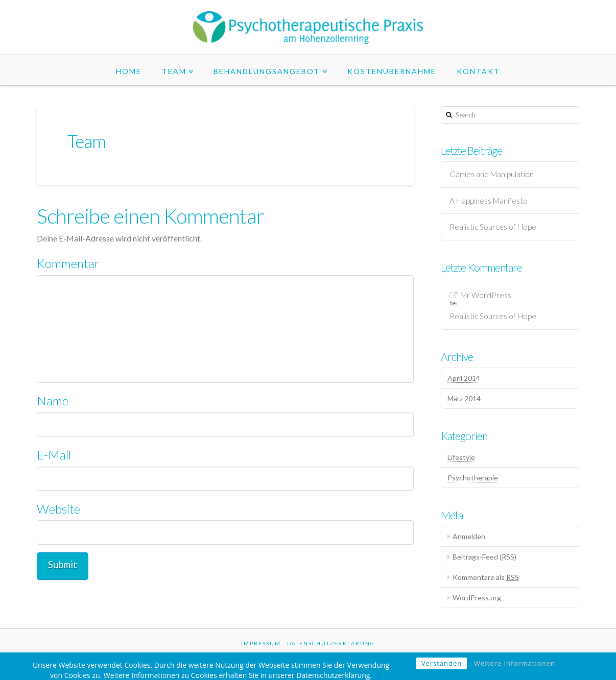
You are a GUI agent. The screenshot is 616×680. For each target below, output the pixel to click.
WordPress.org (477, 598)
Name (53, 400)
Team (174, 71)
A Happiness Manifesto (489, 201)
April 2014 (464, 378)
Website (58, 509)
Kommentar (68, 263)
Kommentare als (486, 577)
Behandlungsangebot (267, 71)
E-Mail (54, 455)
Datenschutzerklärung (331, 643)
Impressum (261, 643)
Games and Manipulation (492, 174)
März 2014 (464, 398)
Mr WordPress (486, 295)
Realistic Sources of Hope (493, 227)
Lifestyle (461, 457)
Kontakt (478, 71)
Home (129, 71)
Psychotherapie (473, 478)
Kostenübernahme (392, 71)
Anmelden (469, 536)
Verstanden (442, 669)
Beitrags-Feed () (484, 557)
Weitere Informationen (515, 669)
